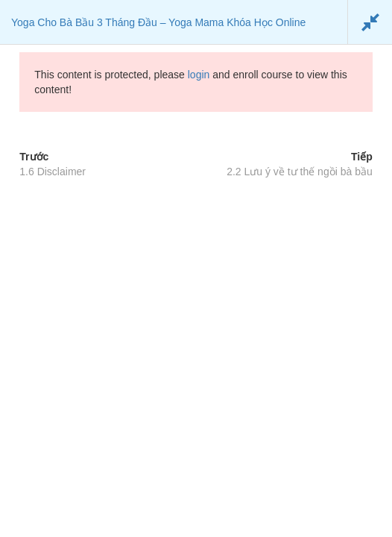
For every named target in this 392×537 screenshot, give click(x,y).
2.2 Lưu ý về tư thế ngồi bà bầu (300, 172)
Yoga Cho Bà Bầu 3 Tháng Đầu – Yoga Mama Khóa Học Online (158, 22)
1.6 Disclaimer (53, 172)
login (199, 75)
